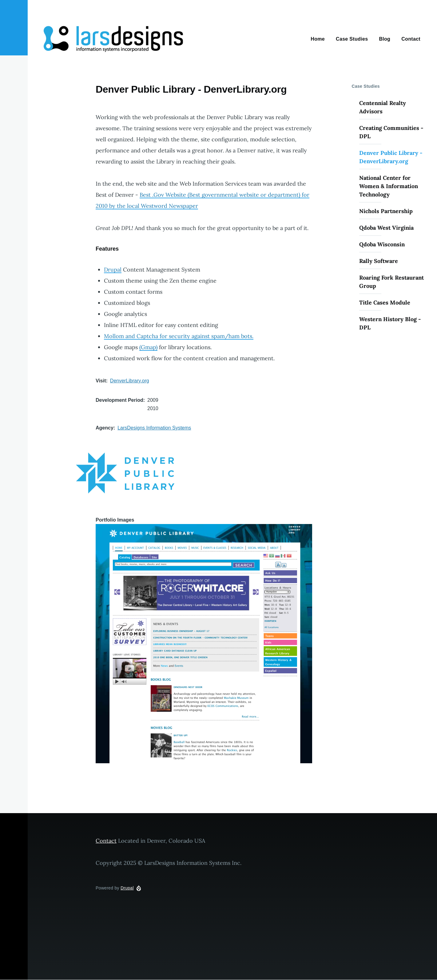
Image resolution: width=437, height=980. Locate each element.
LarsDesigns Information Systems (154, 428)
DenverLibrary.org (130, 381)
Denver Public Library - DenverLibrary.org (391, 157)
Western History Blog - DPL (390, 323)
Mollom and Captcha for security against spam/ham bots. (179, 336)
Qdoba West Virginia (386, 228)
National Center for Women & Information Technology (389, 186)
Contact (106, 841)
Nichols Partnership (386, 211)
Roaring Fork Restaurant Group (391, 282)
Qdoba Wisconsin (382, 244)
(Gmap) (148, 347)
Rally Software (379, 261)
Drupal (113, 270)
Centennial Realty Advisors (383, 107)
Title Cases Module (385, 302)
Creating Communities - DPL (391, 132)
